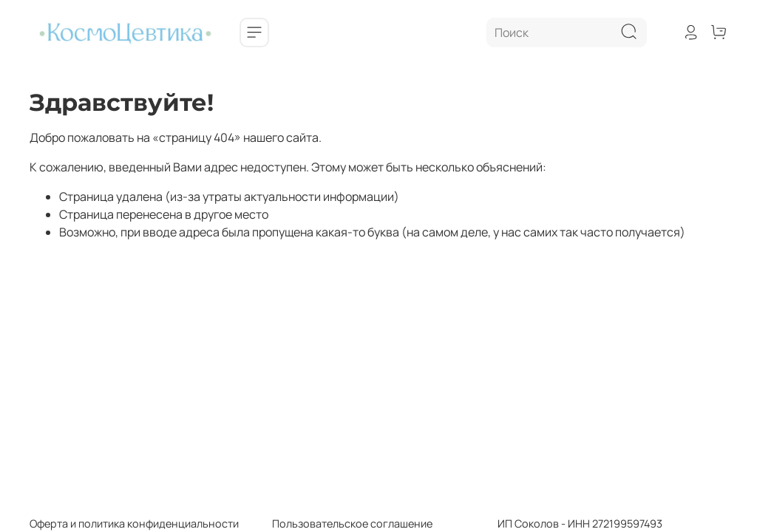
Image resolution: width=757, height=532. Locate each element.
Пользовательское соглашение (336, 524)
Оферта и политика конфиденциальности (134, 524)
